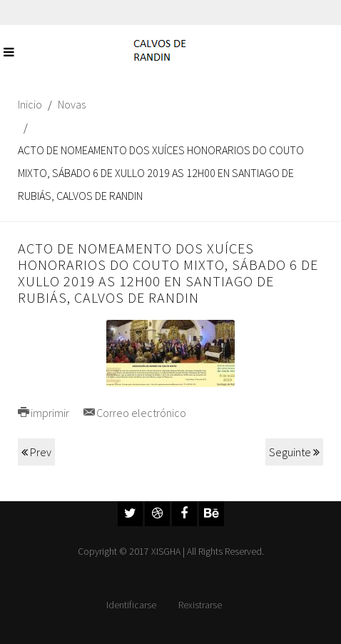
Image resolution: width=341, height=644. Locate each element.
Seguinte (294, 452)
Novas (72, 104)
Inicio (30, 104)
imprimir (44, 413)
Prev (36, 452)
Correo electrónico (135, 413)
